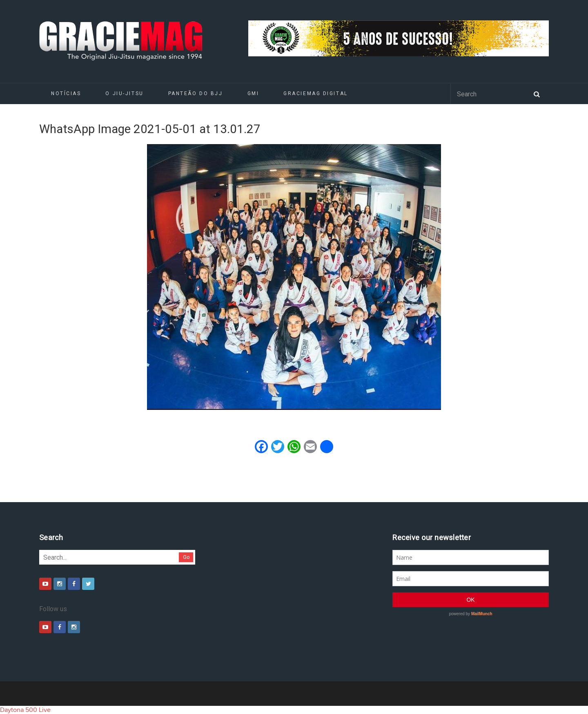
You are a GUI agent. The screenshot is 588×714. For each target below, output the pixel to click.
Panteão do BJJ (196, 93)
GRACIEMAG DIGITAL (316, 93)
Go (186, 557)
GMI (253, 93)
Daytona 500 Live (25, 710)
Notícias (66, 93)
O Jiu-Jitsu (124, 93)
